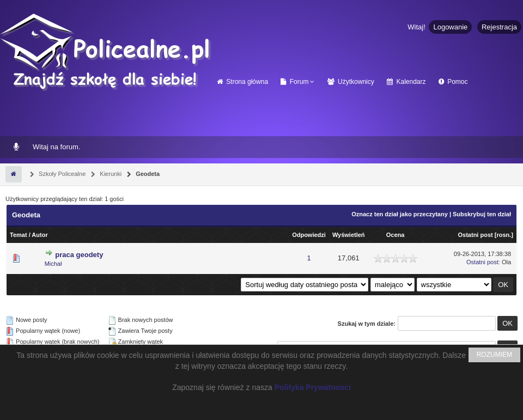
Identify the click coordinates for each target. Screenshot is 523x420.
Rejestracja (499, 27)
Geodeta (147, 174)
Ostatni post (476, 235)
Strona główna (242, 82)
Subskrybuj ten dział (482, 214)
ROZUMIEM (494, 355)
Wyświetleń (349, 235)
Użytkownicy (351, 82)
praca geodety (79, 255)
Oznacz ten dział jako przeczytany (400, 214)
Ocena (396, 235)
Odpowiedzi (309, 235)
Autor (39, 235)
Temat (19, 235)
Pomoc (453, 82)
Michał (53, 264)
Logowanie (450, 27)
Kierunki (110, 174)
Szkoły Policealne (61, 174)
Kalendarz (406, 82)
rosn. (504, 235)
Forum (294, 82)
